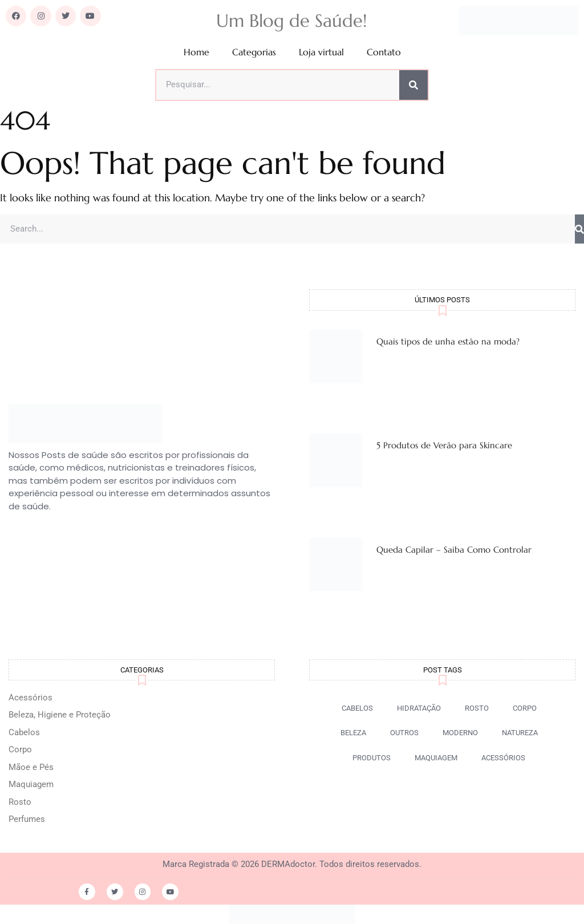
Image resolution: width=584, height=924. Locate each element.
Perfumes (27, 820)
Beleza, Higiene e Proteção (60, 715)
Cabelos (24, 733)
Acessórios (31, 698)
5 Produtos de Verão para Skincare (444, 446)
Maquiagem (31, 785)
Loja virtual (321, 52)
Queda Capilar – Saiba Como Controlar (454, 550)
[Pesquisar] (413, 85)
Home (196, 52)
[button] (404, 733)
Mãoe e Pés (31, 768)
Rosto (20, 803)
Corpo (20, 750)
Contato (384, 52)
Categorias (254, 52)
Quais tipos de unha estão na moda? (448, 341)
